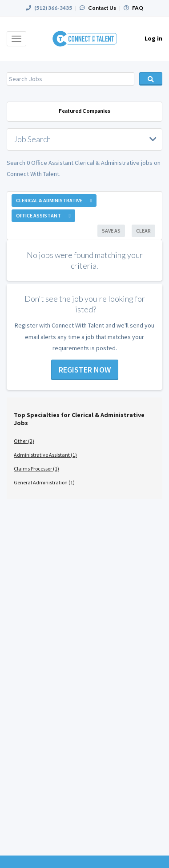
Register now (85, 370)
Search (151, 79)
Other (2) (24, 441)
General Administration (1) (44, 482)
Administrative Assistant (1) (45, 455)
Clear (143, 231)
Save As (111, 231)
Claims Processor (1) (36, 469)
